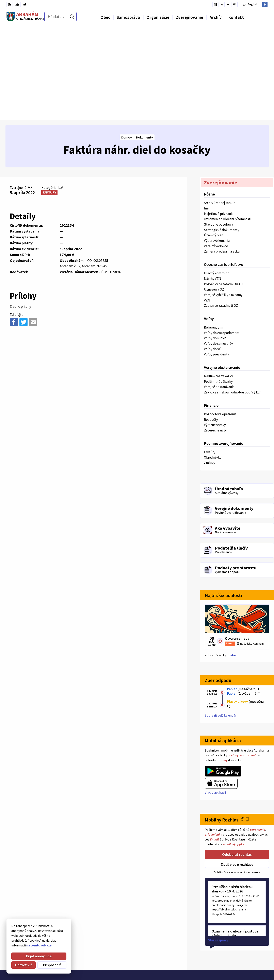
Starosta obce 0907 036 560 (243, 945)
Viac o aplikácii (215, 699)
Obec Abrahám (40, 908)
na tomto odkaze (26, 945)
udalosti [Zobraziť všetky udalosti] (233, 562)
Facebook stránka (236, 965)
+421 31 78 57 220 (235, 955)
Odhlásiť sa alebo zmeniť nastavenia (237, 779)
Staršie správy (218, 847)
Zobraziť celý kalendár (221, 622)
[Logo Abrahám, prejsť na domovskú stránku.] (25, 17)
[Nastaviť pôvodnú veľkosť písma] (228, 4)
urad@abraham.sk (237, 960)
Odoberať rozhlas (237, 761)
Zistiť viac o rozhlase (237, 771)
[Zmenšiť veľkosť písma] (222, 4)
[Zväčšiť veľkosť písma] (234, 4)
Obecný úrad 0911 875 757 (241, 950)
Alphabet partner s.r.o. (59, 904)
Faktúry (50, 99)
